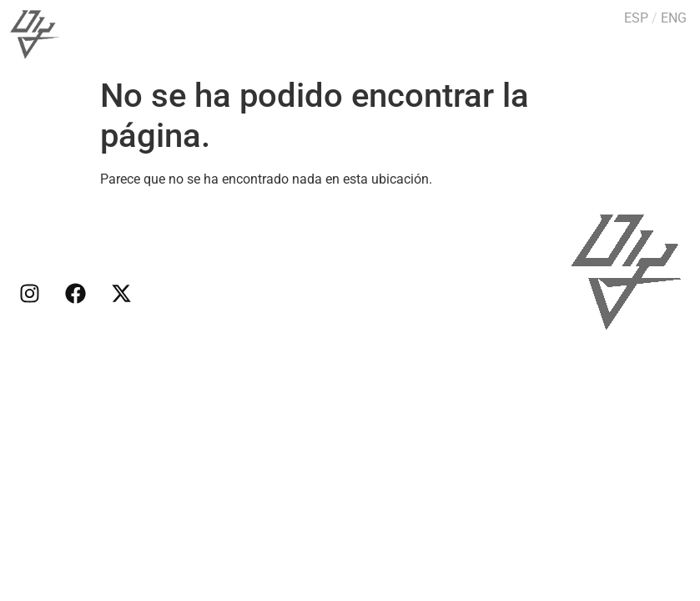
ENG (674, 18)
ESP (636, 18)
